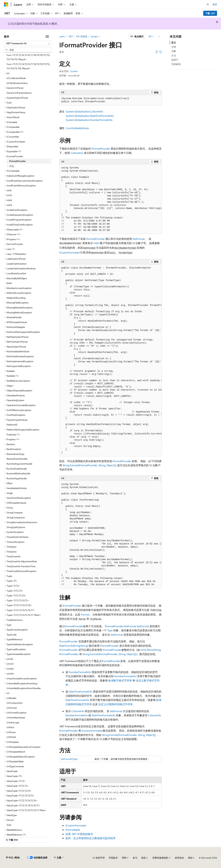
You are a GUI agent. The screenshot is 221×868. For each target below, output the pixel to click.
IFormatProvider (101, 149)
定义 (174, 42)
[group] (111, 199)
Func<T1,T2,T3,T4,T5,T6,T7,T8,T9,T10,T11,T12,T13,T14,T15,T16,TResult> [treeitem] (28, 66)
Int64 (96, 243)
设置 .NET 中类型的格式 (79, 834)
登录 (215, 4)
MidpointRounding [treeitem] (16, 298)
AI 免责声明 (99, 858)
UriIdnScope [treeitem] (13, 722)
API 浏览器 (82, 36)
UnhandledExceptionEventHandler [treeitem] (24, 688)
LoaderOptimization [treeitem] (17, 264)
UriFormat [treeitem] (12, 708)
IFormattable (73, 830)
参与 (135, 858)
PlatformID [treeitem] (12, 425)
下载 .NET (210, 13)
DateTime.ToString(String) (74, 646)
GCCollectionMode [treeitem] (16, 78)
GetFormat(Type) (69, 759)
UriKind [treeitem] (10, 727)
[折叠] (47, 36)
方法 (174, 55)
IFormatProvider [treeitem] (17, 161)
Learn (62, 36)
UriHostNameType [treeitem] (16, 718)
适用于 (175, 60)
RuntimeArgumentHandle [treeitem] (19, 464)
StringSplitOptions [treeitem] (16, 527)
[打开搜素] (208, 4)
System (94, 36)
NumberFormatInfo (80, 672)
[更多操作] (159, 36)
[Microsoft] (6, 4)
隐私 (144, 858)
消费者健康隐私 (160, 858)
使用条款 (179, 858)
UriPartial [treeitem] (11, 737)
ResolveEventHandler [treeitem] (17, 459)
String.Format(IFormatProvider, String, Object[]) (90, 465)
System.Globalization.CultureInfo (84, 111)
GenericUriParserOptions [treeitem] (19, 93)
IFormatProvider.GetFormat (120, 626)
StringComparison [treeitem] (16, 517)
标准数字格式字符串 (120, 680)
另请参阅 (176, 64)
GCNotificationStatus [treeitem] (17, 83)
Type (110, 630)
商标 (190, 858)
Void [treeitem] (9, 825)
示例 (174, 47)
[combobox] (28, 43)
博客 (124, 858)
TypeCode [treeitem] (12, 635)
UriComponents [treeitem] (15, 703)
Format (85, 614)
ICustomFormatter (70, 252)
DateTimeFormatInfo (81, 691)
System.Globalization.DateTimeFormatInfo (90, 116)
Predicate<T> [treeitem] (13, 434)
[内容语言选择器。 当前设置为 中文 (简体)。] (13, 858)
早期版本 (113, 858)
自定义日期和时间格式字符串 (116, 704)
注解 (174, 51)
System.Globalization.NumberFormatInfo (89, 120)
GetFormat (139, 239)
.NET (71, 36)
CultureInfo (77, 153)
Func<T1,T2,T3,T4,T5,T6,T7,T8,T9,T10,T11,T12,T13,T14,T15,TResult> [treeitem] (28, 57)
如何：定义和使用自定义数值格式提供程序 (91, 838)
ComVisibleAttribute (77, 128)
